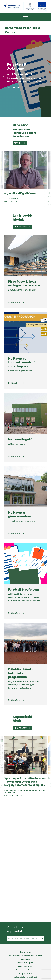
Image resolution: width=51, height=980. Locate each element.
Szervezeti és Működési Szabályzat (26, 956)
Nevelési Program (26, 963)
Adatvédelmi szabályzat (26, 977)
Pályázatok (26, 952)
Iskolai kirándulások (26, 970)
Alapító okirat (26, 974)
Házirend (26, 959)
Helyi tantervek (26, 966)
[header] (26, 17)
